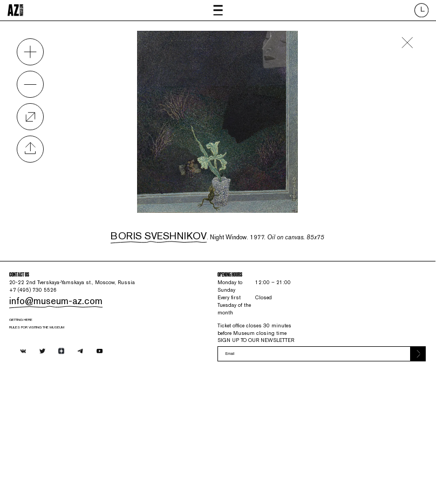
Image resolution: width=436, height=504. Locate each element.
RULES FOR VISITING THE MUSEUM (77, 414)
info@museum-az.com (64, 370)
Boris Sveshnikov (149, 229)
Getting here (44, 400)
